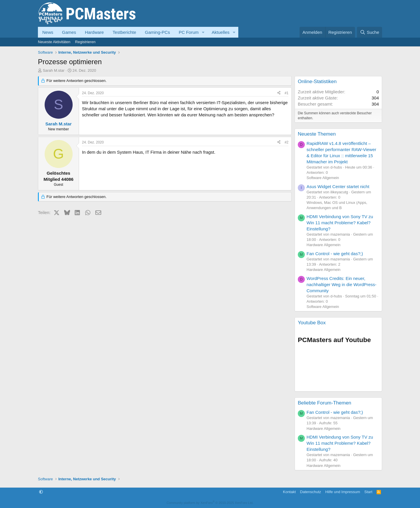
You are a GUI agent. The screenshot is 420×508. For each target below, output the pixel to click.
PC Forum (189, 32)
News (48, 32)
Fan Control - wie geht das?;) (335, 254)
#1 (287, 93)
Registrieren (85, 42)
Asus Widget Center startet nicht (338, 186)
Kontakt (289, 492)
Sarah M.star (54, 70)
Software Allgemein (323, 178)
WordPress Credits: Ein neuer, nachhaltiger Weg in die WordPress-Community (342, 284)
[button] (203, 32)
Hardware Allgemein (323, 245)
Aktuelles (221, 32)
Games (69, 32)
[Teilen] (279, 93)
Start (368, 492)
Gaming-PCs (157, 32)
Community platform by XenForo (210, 503)
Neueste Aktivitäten (54, 42)
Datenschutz (311, 492)
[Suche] (370, 32)
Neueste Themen (317, 134)
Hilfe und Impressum (343, 492)
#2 (287, 142)
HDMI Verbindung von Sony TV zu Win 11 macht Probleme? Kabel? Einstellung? (340, 223)
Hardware (94, 32)
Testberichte (124, 32)
